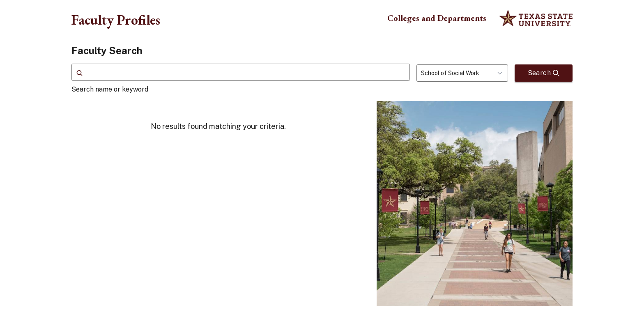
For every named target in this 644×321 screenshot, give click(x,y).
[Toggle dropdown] (502, 73)
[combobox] (462, 73)
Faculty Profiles (116, 20)
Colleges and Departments (437, 18)
